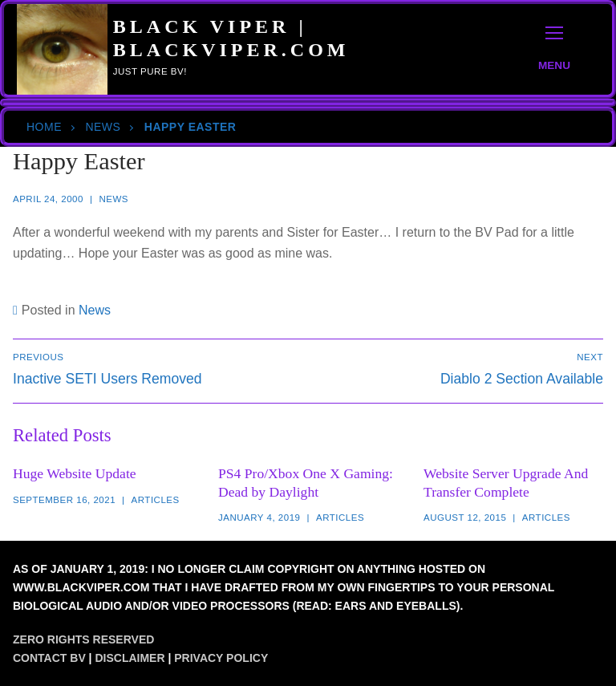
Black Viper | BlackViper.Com (231, 38)
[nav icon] (554, 49)
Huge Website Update (75, 473)
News (103, 127)
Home (44, 127)
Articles (156, 500)
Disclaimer (130, 658)
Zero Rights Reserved (83, 639)
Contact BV (49, 658)
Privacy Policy (221, 658)
